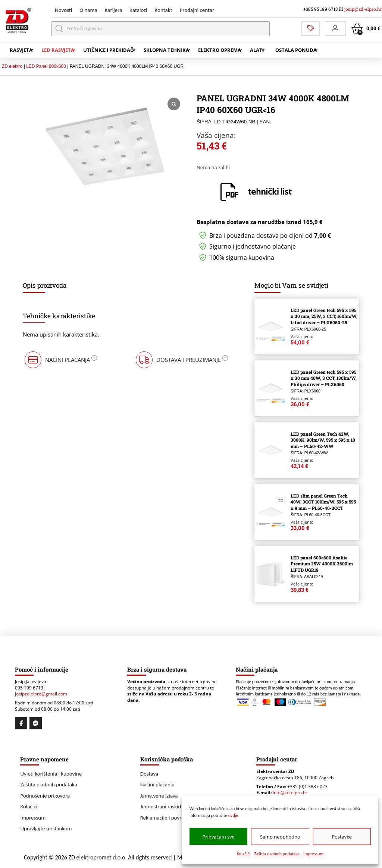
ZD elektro (12, 66)
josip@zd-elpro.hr (363, 9)
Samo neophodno (280, 837)
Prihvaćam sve (219, 837)
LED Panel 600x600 (46, 66)
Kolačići (244, 854)
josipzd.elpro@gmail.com (41, 694)
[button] (335, 29)
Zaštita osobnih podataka (277, 854)
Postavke (342, 837)
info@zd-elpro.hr (290, 793)
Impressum (313, 854)
